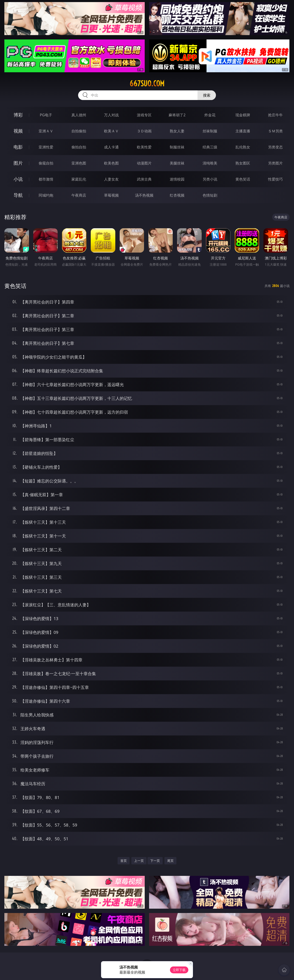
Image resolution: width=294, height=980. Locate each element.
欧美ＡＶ (111, 131)
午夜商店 (79, 195)
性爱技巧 (275, 179)
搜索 (207, 95)
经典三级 (210, 147)
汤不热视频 (144, 195)
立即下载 (179, 970)
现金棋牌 (243, 115)
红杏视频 (177, 195)
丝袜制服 (210, 131)
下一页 (155, 861)
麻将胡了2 (177, 115)
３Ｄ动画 (144, 131)
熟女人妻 (177, 131)
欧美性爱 (144, 147)
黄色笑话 (243, 179)
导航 (18, 195)
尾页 (170, 861)
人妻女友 (111, 179)
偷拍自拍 (79, 147)
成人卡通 (111, 147)
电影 (18, 147)
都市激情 (46, 179)
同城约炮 (46, 195)
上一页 (139, 861)
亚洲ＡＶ (46, 131)
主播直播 (243, 131)
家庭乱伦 (79, 179)
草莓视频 (111, 195)
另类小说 (210, 179)
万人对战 (111, 115)
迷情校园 (177, 179)
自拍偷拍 (79, 131)
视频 (18, 131)
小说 (18, 179)
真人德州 (79, 115)
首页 (124, 861)
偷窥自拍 (46, 163)
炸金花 (210, 115)
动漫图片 (144, 163)
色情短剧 (210, 195)
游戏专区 (144, 115)
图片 (18, 163)
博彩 (18, 115)
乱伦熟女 (243, 147)
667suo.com (147, 84)
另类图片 (275, 163)
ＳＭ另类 (275, 131)
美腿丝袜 (177, 163)
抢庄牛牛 (275, 115)
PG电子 (46, 115)
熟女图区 (243, 163)
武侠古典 (144, 179)
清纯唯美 (210, 163)
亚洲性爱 (46, 147)
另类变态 (275, 147)
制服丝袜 (177, 147)
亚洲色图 (79, 163)
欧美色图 (111, 163)
